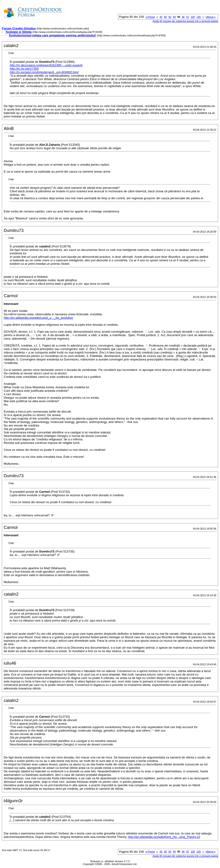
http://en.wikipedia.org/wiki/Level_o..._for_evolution (38, 318)
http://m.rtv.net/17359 (24, 69)
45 (161, 17)
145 (199, 17)
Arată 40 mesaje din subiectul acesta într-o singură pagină (185, 21)
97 (188, 17)
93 (170, 17)
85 (165, 17)
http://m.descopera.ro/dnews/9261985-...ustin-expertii (46, 65)
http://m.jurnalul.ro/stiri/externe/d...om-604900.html (44, 72)
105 (193, 17)
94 (174, 17)
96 (183, 17)
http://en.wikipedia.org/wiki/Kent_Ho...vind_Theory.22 (164, 837)
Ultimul (210, 17)
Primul (150, 17)
